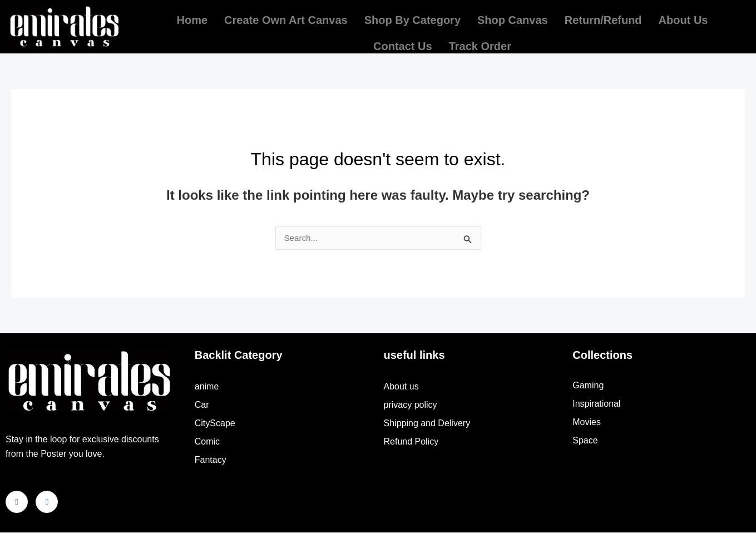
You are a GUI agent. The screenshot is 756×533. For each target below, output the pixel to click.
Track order (480, 38)
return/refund (603, 17)
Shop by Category (412, 17)
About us (683, 17)
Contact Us (403, 38)
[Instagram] (47, 502)
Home (192, 17)
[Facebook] (17, 502)
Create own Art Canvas (286, 17)
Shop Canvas (513, 17)
